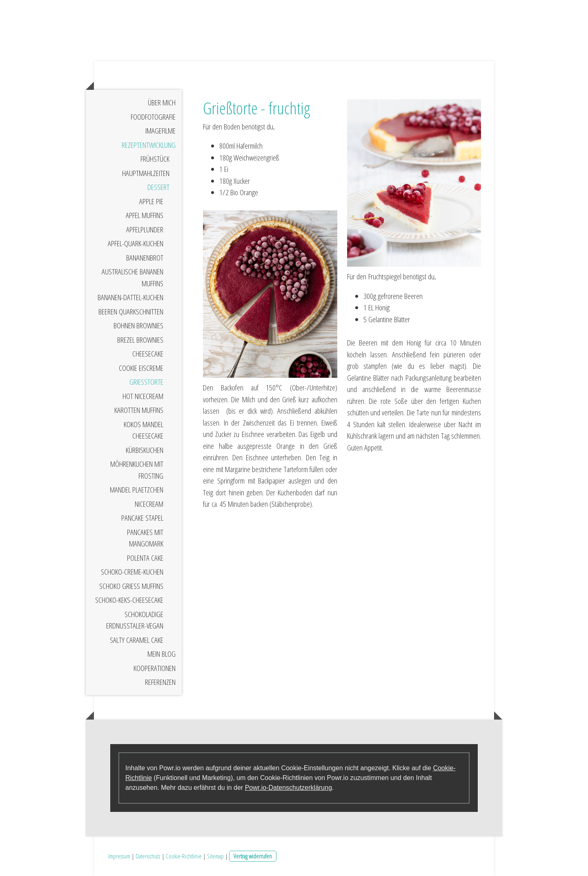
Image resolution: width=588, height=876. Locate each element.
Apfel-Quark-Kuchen (136, 243)
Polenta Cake (145, 558)
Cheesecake (148, 354)
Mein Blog (161, 654)
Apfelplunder (145, 230)
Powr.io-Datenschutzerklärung (288, 788)
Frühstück (155, 159)
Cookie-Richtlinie (184, 856)
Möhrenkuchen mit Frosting (137, 470)
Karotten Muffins (139, 410)
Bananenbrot (145, 258)
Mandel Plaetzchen (137, 490)
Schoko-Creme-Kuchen (132, 572)
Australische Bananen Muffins (133, 278)
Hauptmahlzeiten (146, 173)
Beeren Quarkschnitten (131, 312)
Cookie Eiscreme (141, 368)
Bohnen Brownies (138, 325)
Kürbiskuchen (145, 450)
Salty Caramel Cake (137, 640)
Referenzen (160, 682)
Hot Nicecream (143, 396)
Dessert (158, 187)
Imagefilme (160, 131)
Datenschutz (148, 856)
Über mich (162, 103)
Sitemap (215, 856)
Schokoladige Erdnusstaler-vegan (135, 620)
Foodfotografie (153, 117)
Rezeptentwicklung (149, 145)
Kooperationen (155, 668)
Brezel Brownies (140, 340)
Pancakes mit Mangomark (145, 538)
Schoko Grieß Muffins (131, 586)
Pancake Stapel (142, 518)
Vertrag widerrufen (253, 856)
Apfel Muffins (145, 215)
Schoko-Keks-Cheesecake (129, 600)
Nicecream (149, 504)
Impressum (119, 856)
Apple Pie (151, 201)
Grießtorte (146, 382)
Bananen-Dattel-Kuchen (130, 297)
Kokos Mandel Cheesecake (144, 430)
